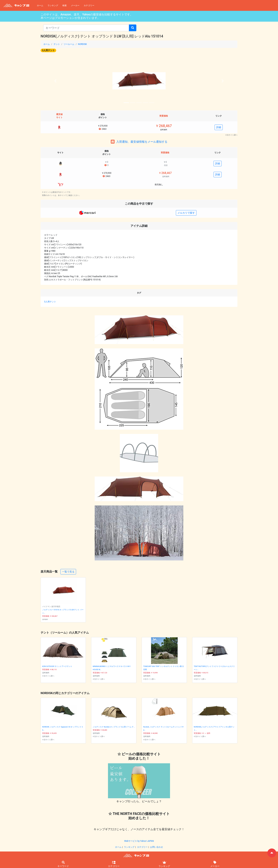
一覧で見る (68, 572)
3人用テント (48, 50)
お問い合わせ (157, 847)
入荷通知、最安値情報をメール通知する (142, 142)
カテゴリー (89, 6)
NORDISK (82, 44)
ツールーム (69, 44)
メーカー (75, 6)
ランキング (53, 6)
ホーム (40, 6)
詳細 (219, 127)
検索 (65, 6)
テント (57, 44)
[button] (55, 81)
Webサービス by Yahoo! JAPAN (139, 841)
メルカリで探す (186, 213)
